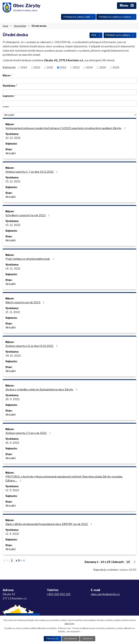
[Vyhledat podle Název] (69, 81)
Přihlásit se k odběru (120, 36)
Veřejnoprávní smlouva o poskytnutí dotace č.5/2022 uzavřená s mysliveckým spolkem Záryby (66, 129)
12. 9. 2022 (12, 491)
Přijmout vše (52, 639)
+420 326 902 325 (59, 595)
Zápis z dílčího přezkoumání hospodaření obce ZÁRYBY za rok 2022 (49, 525)
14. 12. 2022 (13, 269)
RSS (96, 36)
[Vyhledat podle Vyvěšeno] (69, 93)
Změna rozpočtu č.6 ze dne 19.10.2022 (32, 347)
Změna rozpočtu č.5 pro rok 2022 (29, 434)
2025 (103, 68)
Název (7, 76)
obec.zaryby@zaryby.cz (105, 595)
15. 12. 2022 (13, 182)
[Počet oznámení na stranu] (130, 563)
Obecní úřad (20, 26)
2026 (116, 68)
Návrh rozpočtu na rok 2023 (25, 303)
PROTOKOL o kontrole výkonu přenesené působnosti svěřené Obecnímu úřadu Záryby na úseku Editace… (64, 479)
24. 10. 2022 (13, 356)
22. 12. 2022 (13, 138)
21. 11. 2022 (13, 313)
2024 (89, 68)
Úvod (5, 26)
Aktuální (10, 154)
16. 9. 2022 (12, 443)
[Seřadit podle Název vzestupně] (12, 74)
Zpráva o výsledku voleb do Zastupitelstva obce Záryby (42, 390)
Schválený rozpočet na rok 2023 (28, 216)
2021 (50, 68)
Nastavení (88, 639)
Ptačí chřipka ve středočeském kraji (30, 259)
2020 (37, 68)
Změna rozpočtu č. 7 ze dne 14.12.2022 (32, 172)
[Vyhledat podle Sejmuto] (69, 104)
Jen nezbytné (71, 639)
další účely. (69, 623)
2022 (63, 68)
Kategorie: (9, 68)
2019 (24, 68)
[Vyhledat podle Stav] (69, 115)
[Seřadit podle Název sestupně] (12, 76)
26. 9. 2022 (12, 400)
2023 (76, 68)
